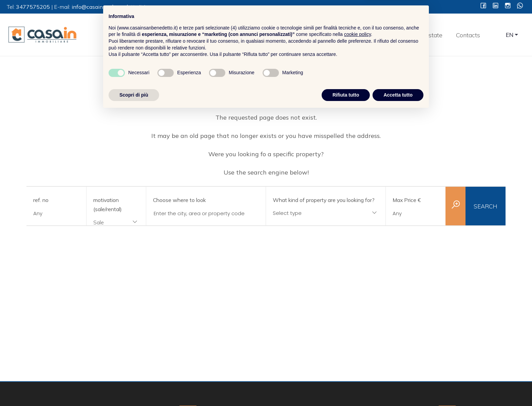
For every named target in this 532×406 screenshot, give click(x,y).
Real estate (427, 35)
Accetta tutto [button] (398, 387)
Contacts (468, 35)
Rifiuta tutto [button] (346, 387)
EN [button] (510, 35)
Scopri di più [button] (134, 387)
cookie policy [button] (357, 327)
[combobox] (116, 223)
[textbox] (315, 213)
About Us (347, 35)
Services (385, 35)
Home (311, 35)
